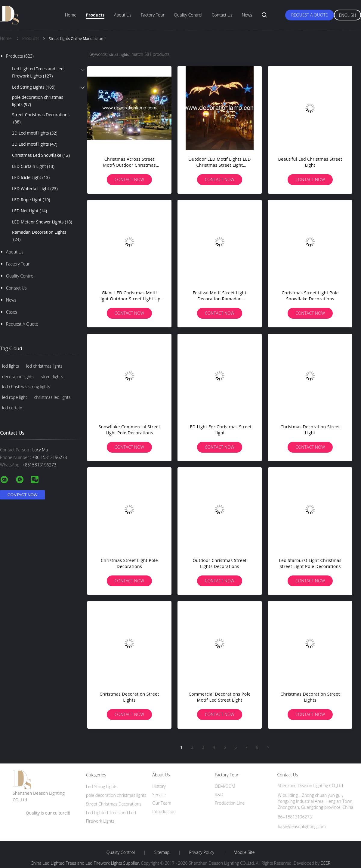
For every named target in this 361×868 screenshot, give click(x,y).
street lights (52, 376)
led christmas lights (44, 366)
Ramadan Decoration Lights (39, 236)
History (159, 786)
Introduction (164, 811)
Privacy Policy (202, 852)
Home (71, 15)
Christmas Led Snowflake (41, 155)
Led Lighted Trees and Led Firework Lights (38, 73)
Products (95, 15)
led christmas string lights (26, 387)
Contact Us (222, 15)
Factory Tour (153, 15)
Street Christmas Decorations (41, 119)
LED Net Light (29, 211)
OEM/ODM (225, 786)
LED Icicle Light (31, 178)
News (247, 15)
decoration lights (18, 376)
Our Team (162, 803)
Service (159, 795)
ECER (326, 863)
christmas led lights (52, 397)
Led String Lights (34, 87)
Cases (12, 312)
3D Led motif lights (35, 144)
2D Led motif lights (35, 133)
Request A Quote (310, 15)
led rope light (15, 397)
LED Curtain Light (33, 166)
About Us (123, 15)
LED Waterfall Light (35, 189)
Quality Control (188, 15)
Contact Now (129, 179)
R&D (219, 795)
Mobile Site (244, 852)
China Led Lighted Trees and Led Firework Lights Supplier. (86, 863)
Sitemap (162, 852)
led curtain (12, 408)
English (347, 15)
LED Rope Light (31, 200)
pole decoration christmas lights (38, 101)
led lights (11, 366)
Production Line (230, 803)
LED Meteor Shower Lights (42, 222)
